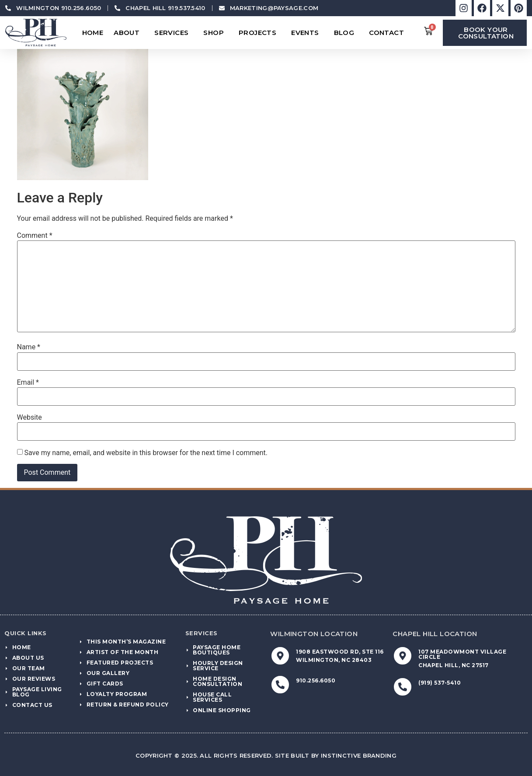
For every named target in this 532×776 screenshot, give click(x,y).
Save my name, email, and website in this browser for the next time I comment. (146, 453)
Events (307, 33)
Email (28, 383)
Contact (389, 33)
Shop (216, 33)
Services (174, 33)
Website (30, 418)
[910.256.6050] (280, 685)
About (129, 33)
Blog (346, 33)
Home (93, 33)
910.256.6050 (316, 680)
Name (29, 347)
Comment (35, 236)
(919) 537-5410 (440, 683)
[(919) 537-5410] (403, 687)
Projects (260, 33)
